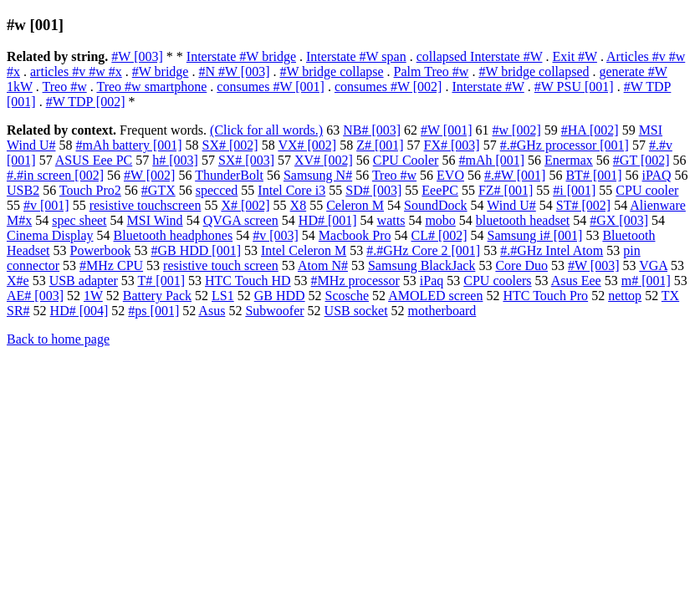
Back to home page (58, 339)
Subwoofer (274, 311)
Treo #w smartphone (151, 87)
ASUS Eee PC (94, 160)
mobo (440, 220)
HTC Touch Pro (545, 296)
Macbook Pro (355, 235)
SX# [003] (246, 160)
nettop (625, 296)
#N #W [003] (234, 71)
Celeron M (355, 205)
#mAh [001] (491, 160)
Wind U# (511, 205)
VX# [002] (307, 145)
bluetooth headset (523, 220)
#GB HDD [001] (196, 250)
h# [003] (175, 160)
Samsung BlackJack (422, 265)
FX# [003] (452, 145)
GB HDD (280, 296)
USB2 (23, 190)
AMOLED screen (435, 296)
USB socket (356, 311)
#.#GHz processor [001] (565, 145)
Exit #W (574, 56)
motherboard (442, 311)
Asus (212, 311)
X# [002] (245, 205)
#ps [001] (153, 311)
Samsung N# (318, 175)
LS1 (223, 296)
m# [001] (646, 281)
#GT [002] (641, 160)
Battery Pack (157, 296)
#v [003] (276, 235)
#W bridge (161, 71)
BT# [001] (593, 175)
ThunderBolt (229, 175)
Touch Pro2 (90, 190)
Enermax (569, 160)
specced (217, 190)
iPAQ (657, 175)
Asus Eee (576, 281)
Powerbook (101, 250)
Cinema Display (50, 235)
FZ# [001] (506, 190)
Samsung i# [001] (535, 235)
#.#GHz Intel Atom (552, 250)
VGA (653, 265)
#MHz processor (355, 281)
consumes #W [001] (271, 87)
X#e (18, 281)
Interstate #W (488, 87)
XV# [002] (324, 160)
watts (391, 220)
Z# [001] (380, 145)
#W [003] (137, 56)
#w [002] (517, 130)
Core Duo (521, 265)
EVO (450, 175)
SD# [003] (373, 190)
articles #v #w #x (76, 71)
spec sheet (79, 220)
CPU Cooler (406, 160)
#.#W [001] (515, 175)
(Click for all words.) (266, 130)
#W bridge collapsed (534, 71)
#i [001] (574, 190)
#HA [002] (590, 130)
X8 (299, 205)
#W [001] (446, 130)
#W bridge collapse (331, 71)
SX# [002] (230, 145)
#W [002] (149, 175)
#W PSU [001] (574, 87)
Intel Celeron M (304, 250)
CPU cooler (647, 190)
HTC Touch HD (248, 281)
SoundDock (436, 205)
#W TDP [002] (86, 102)
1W (93, 296)
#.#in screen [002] (55, 175)
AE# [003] (35, 296)
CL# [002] (439, 235)
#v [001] (46, 205)
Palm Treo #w (432, 71)
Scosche (347, 296)
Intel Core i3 (291, 190)
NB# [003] (372, 130)
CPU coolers (497, 281)
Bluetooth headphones (174, 235)
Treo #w (65, 87)
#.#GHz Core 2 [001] (423, 250)
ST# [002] (583, 205)
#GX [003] (619, 220)
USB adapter (84, 281)
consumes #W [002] (388, 87)
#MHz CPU (111, 265)
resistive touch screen (221, 265)
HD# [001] (328, 220)
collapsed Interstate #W (480, 56)
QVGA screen (241, 220)
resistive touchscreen (146, 205)
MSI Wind (155, 220)
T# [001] (161, 281)
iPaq (432, 281)
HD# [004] (79, 311)
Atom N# (323, 265)
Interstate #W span (356, 56)
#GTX (158, 190)
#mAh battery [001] (128, 145)
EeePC (440, 190)
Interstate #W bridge (241, 56)
